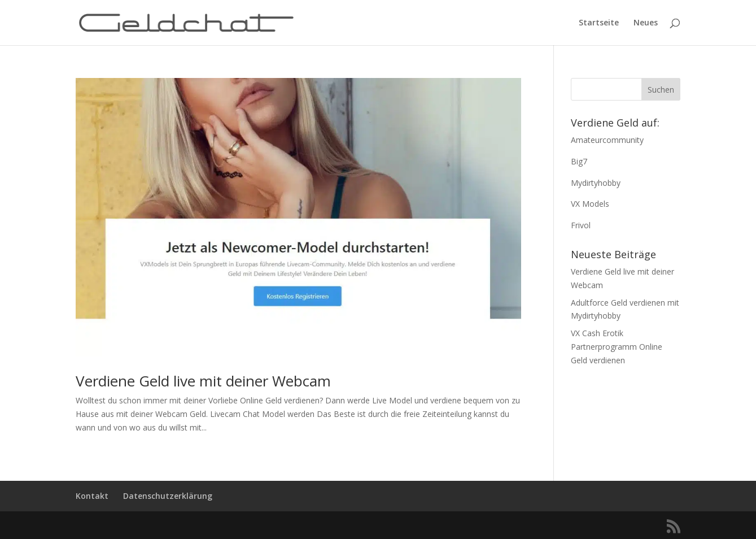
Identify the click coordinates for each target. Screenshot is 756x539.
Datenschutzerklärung (168, 496)
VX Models (590, 204)
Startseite (599, 23)
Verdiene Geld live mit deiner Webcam (203, 381)
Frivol (581, 225)
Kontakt (92, 496)
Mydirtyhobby (596, 183)
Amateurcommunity (607, 140)
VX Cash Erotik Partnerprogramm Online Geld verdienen (617, 347)
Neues (646, 23)
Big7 (579, 161)
